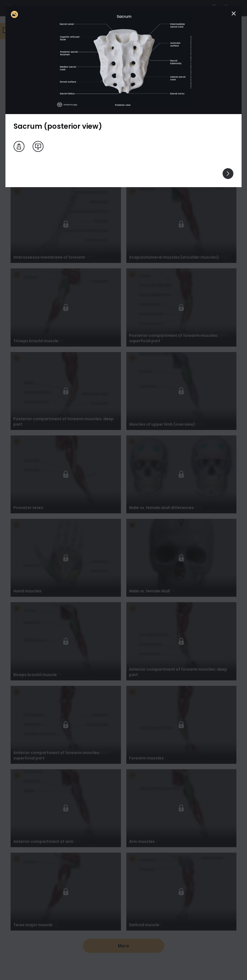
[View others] (228, 174)
